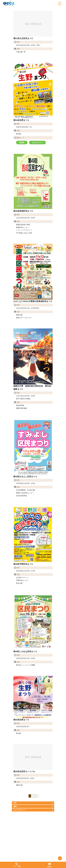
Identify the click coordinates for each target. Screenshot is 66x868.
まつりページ (36, 142)
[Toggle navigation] (60, 3)
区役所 (22, 142)
